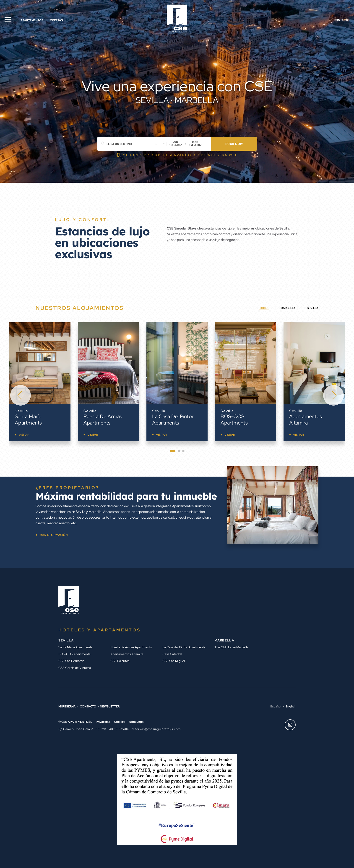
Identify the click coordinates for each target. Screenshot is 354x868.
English (291, 706)
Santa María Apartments (28, 420)
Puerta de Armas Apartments (103, 420)
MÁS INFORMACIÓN (54, 535)
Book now (234, 144)
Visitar (24, 435)
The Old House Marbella (231, 647)
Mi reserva (67, 706)
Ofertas (56, 20)
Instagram (289, 725)
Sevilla (21, 411)
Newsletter (110, 706)
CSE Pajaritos (120, 661)
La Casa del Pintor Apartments (173, 420)
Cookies (120, 722)
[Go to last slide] (21, 395)
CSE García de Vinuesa (75, 668)
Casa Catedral (172, 654)
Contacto (342, 20)
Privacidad (103, 722)
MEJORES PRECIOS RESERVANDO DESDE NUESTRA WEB (180, 155)
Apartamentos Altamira (306, 420)
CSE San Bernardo (71, 661)
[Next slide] (333, 395)
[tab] (173, 451)
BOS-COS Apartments (234, 420)
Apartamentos (32, 20)
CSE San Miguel (174, 661)
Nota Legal (137, 722)
